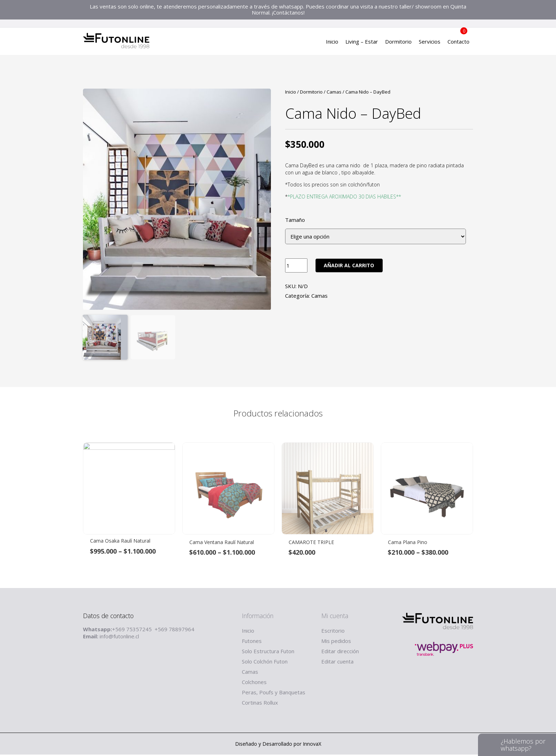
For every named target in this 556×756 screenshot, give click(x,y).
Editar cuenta (337, 663)
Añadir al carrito (349, 265)
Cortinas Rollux (260, 704)
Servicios (430, 44)
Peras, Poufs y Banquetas (274, 694)
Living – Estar (362, 44)
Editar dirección (340, 653)
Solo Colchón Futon (265, 663)
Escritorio (333, 632)
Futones (252, 642)
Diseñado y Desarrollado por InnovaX (278, 745)
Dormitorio (398, 44)
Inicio (332, 44)
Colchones (254, 683)
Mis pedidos (336, 642)
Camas (334, 92)
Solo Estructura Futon (268, 653)
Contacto (458, 44)
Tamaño (295, 220)
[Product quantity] (296, 265)
